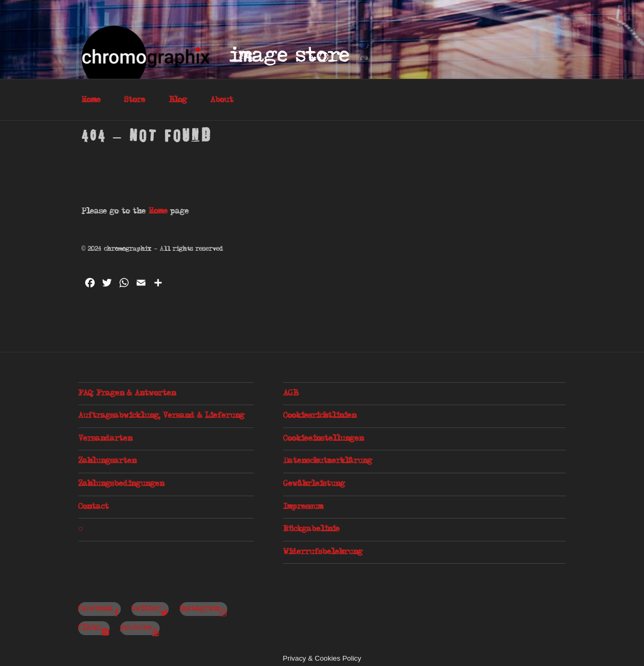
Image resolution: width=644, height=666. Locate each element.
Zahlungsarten (107, 461)
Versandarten (105, 439)
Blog (178, 100)
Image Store (290, 56)
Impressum (303, 507)
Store (135, 100)
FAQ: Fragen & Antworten (127, 393)
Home (91, 100)
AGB (291, 393)
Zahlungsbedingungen (121, 484)
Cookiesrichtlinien (320, 416)
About (222, 100)
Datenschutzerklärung (328, 461)
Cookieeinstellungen (323, 439)
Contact (93, 507)
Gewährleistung (314, 484)
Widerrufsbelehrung (323, 552)
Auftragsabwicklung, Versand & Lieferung (161, 416)
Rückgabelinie (311, 529)
